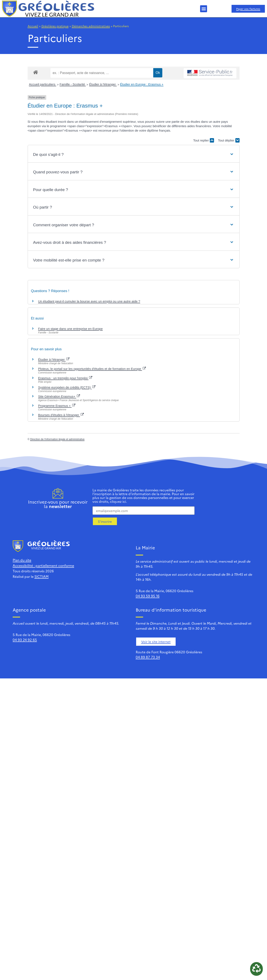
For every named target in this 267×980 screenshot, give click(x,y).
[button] (204, 9)
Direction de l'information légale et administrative (57, 439)
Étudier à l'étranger (103, 84)
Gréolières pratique (55, 26)
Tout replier (203, 140)
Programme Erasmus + (57, 406)
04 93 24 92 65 (25, 640)
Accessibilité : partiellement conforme (43, 565)
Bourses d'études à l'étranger (61, 415)
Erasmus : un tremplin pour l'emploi (65, 378)
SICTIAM (41, 576)
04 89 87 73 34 (148, 657)
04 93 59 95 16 (148, 596)
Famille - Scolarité (73, 84)
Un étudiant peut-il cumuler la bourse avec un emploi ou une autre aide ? (89, 301)
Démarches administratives (91, 26)
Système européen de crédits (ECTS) (67, 387)
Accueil (33, 26)
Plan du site (22, 560)
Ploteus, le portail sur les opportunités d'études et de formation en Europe (92, 369)
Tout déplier (229, 140)
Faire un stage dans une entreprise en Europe (70, 329)
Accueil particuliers (43, 84)
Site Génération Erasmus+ (59, 396)
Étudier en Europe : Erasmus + (142, 84)
